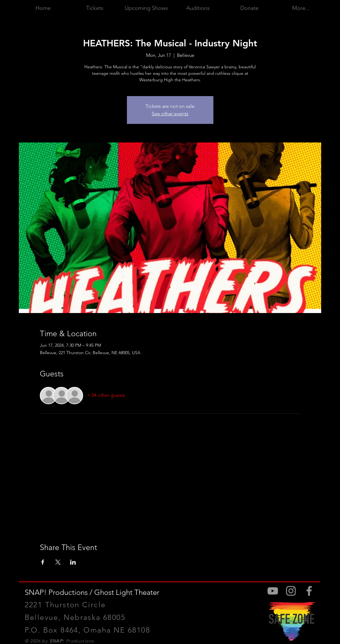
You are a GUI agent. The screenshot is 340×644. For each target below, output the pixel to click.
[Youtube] (273, 591)
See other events (170, 114)
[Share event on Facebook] (43, 562)
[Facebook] (309, 591)
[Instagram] (291, 591)
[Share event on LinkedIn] (73, 562)
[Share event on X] (58, 562)
